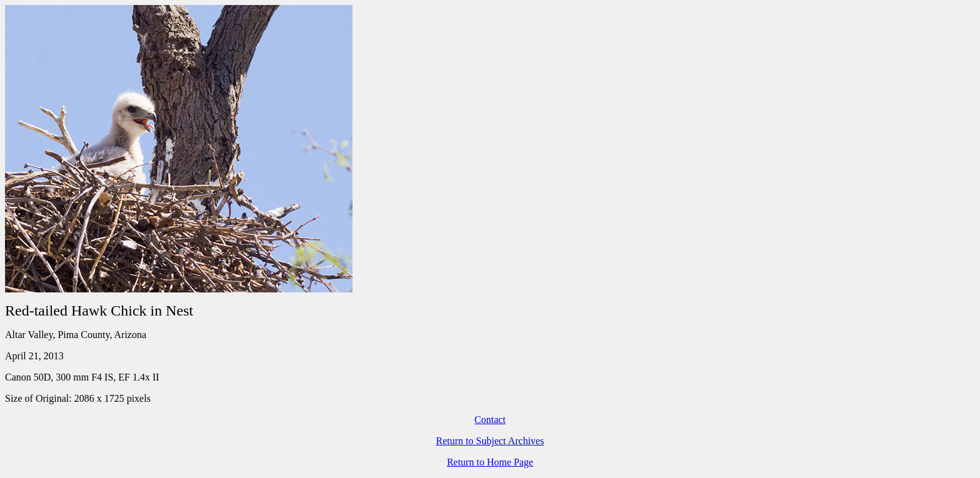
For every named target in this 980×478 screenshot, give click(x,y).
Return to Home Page (490, 462)
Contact (490, 420)
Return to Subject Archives (490, 441)
